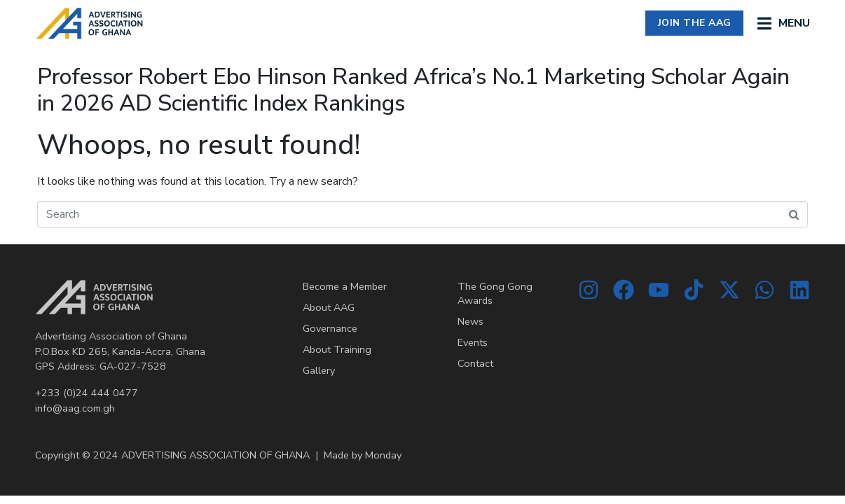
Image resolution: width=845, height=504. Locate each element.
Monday (383, 455)
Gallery (319, 370)
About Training (337, 349)
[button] (784, 23)
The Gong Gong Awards (495, 293)
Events (473, 342)
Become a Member (345, 286)
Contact (475, 363)
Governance (330, 328)
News (470, 321)
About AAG (329, 307)
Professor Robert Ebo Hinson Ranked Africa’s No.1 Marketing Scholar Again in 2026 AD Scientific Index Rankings (413, 90)
